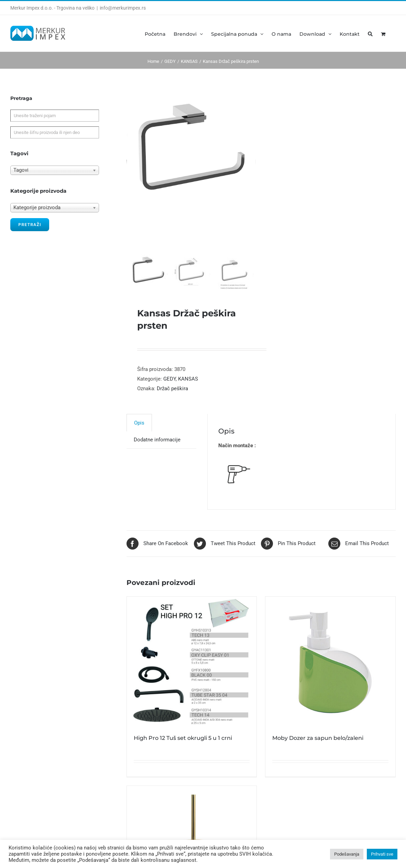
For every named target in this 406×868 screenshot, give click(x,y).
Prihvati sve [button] (382, 854)
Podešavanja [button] (347, 854)
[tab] (139, 423)
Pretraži (30, 224)
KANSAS (188, 379)
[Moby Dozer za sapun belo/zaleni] (330, 662)
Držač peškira (172, 388)
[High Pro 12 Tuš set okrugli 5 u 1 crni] (192, 662)
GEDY (169, 379)
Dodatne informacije (157, 440)
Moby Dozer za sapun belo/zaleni (318, 738)
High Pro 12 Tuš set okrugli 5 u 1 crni (183, 738)
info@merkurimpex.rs (123, 8)
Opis (139, 423)
